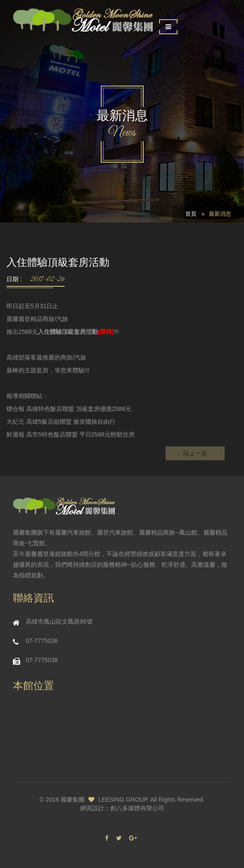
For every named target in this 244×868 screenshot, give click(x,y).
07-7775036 (42, 641)
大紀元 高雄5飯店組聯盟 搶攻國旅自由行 (61, 422)
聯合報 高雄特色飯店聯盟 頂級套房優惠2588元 (69, 409)
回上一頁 (195, 456)
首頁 (191, 214)
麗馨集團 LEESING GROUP (104, 800)
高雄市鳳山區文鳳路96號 (59, 621)
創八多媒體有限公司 (137, 808)
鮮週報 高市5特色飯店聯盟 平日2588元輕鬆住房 (71, 434)
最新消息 (220, 214)
